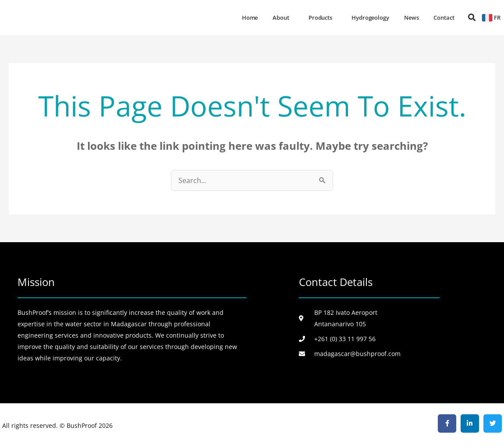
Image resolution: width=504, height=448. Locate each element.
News (412, 18)
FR (497, 18)
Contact (444, 18)
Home (250, 18)
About (283, 18)
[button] (472, 18)
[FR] (487, 18)
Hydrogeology (370, 18)
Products (323, 18)
